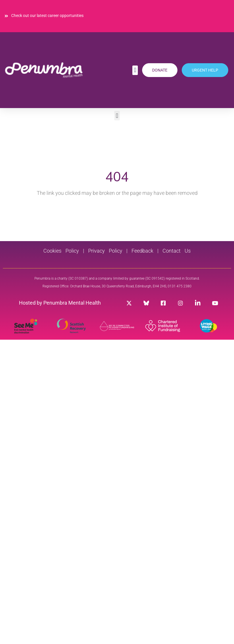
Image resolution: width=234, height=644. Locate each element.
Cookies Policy (61, 251)
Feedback (142, 251)
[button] (135, 70)
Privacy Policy (103, 251)
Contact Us (177, 251)
